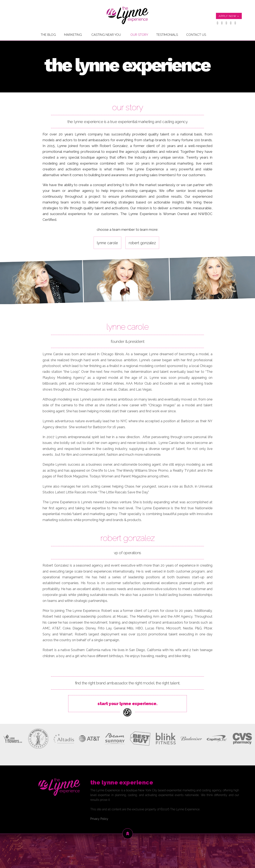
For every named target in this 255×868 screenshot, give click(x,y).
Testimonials (167, 35)
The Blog (48, 35)
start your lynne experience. (127, 709)
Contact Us (196, 35)
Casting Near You (106, 35)
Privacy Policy (99, 819)
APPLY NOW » (229, 16)
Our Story (139, 35)
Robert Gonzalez (142, 243)
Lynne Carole (107, 243)
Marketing (73, 35)
